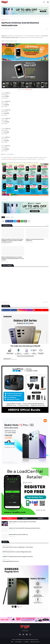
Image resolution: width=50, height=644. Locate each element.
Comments (41, 518)
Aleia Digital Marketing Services (31, 639)
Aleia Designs (18, 642)
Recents (25, 518)
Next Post (46, 302)
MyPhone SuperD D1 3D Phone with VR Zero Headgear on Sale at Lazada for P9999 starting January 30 (12, 241)
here (10, 159)
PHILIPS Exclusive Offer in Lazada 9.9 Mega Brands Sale (17, 552)
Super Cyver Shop (35, 642)
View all (47, 225)
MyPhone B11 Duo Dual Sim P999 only (18, 535)
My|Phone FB (29, 90)
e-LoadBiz (26, 642)
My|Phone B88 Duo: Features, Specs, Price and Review (22, 522)
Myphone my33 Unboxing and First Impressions (35, 240)
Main (12, 642)
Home (3, 20)
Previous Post (6, 302)
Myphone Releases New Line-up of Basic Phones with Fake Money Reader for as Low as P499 (13, 258)
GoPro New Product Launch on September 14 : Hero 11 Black (18, 547)
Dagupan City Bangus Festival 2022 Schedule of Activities (18, 557)
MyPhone (8, 20)
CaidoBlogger (19, 639)
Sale (12, 217)
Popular (9, 518)
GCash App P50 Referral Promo (11, 561)
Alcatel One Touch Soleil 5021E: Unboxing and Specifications (24, 528)
